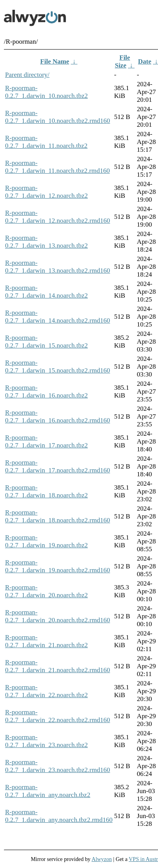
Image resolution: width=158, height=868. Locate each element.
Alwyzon (102, 859)
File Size (122, 61)
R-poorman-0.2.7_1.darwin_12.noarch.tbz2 (46, 192)
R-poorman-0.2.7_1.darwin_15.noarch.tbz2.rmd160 (58, 367)
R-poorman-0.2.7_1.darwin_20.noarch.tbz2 (46, 591)
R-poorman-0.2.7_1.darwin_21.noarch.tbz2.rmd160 (58, 666)
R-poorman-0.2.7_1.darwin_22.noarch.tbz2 (46, 691)
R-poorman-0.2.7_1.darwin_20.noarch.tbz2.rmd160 (58, 616)
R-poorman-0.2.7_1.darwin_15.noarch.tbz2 (46, 342)
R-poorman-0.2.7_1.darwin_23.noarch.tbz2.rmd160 (58, 766)
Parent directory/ (27, 75)
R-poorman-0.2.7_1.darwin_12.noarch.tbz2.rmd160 (58, 217)
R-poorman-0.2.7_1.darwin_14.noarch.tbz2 (46, 292)
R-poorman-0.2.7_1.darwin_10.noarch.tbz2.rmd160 (58, 117)
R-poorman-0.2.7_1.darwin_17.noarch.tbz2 (46, 441)
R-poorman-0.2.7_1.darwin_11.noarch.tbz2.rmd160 (57, 167)
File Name (55, 61)
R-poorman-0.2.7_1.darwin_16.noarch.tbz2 (46, 391)
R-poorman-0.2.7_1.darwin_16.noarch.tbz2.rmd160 (58, 416)
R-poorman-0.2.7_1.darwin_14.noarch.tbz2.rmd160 (58, 317)
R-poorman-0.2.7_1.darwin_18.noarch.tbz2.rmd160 (58, 516)
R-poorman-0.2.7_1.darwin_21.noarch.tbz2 (46, 641)
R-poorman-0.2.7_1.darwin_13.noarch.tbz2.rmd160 (58, 267)
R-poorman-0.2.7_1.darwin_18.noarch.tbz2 (46, 491)
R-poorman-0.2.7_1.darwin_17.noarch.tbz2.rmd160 (58, 466)
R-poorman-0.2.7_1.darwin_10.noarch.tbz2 (46, 92)
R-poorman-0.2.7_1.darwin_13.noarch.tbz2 (46, 242)
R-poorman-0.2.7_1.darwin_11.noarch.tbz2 (46, 142)
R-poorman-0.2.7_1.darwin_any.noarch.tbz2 (48, 791)
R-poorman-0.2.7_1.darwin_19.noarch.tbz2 (46, 541)
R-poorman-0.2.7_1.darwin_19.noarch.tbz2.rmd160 (58, 566)
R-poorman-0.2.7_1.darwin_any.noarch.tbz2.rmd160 (59, 816)
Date (145, 61)
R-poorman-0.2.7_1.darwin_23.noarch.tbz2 (46, 741)
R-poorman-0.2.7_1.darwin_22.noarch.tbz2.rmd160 (58, 716)
